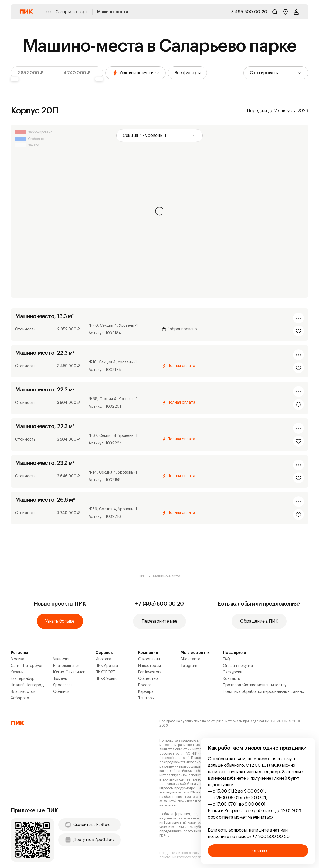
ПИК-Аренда (107, 666)
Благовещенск (66, 666)
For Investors (150, 672)
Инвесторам (150, 666)
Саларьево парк (72, 12)
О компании (149, 659)
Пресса (145, 685)
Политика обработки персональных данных (263, 692)
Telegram (189, 666)
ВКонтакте (190, 659)
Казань (17, 672)
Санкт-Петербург (27, 666)
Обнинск (61, 692)
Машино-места (113, 12)
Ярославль (63, 685)
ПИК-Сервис (106, 679)
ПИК (142, 576)
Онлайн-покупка (238, 666)
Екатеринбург (23, 679)
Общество (148, 679)
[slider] (15, 79)
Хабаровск (21, 698)
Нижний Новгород (27, 685)
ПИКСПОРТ (106, 672)
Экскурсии (233, 672)
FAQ (226, 659)
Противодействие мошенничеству (255, 685)
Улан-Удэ (61, 659)
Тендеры (146, 698)
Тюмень (60, 679)
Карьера (146, 692)
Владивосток (23, 692)
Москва (18, 659)
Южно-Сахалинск (69, 672)
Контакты (232, 679)
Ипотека (103, 659)
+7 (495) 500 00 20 (159, 604)
